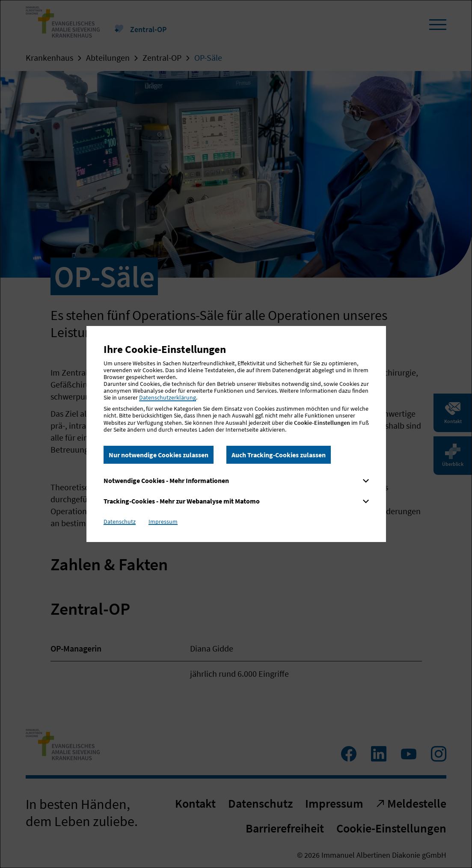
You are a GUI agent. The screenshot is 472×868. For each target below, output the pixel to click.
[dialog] (236, 434)
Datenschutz (120, 521)
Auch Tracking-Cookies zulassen (279, 455)
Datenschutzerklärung (168, 397)
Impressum (163, 521)
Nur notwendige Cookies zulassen (159, 455)
